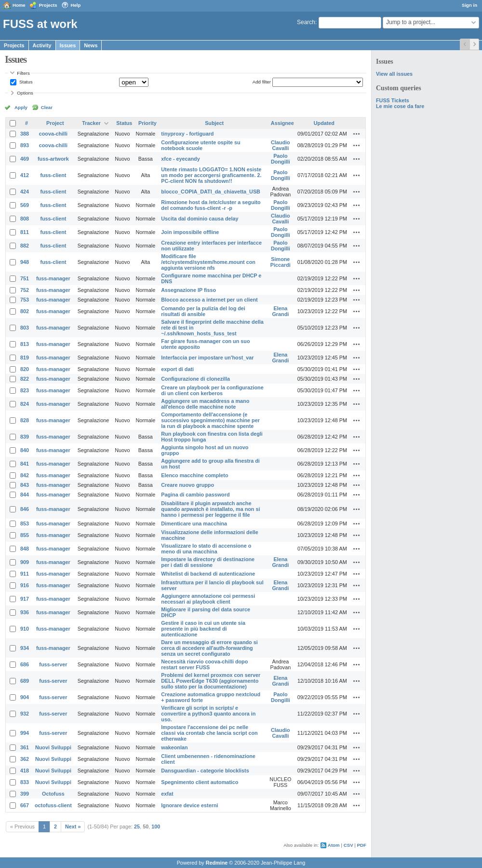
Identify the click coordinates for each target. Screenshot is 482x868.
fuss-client (53, 175)
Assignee (282, 123)
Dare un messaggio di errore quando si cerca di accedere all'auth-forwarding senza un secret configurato (209, 648)
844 (25, 495)
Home (19, 5)
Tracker (91, 123)
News (91, 45)
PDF (362, 845)
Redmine (217, 863)
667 (25, 805)
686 (25, 664)
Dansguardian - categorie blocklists (205, 771)
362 (25, 759)
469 (25, 159)
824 (25, 404)
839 (25, 437)
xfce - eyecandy (180, 159)
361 (25, 747)
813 (25, 344)
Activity (42, 45)
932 (25, 714)
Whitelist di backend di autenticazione (208, 574)
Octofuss (53, 794)
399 (25, 794)
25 (137, 827)
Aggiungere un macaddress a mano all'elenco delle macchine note (205, 404)
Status (25, 82)
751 (25, 278)
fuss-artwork (53, 159)
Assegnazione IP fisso (188, 290)
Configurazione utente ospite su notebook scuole (201, 145)
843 (25, 485)
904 (25, 697)
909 (25, 562)
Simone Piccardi (281, 262)
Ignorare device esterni (189, 805)
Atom (334, 845)
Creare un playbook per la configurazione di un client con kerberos (212, 390)
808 (25, 219)
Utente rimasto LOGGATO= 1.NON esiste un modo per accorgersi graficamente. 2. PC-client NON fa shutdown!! (211, 175)
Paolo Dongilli (281, 159)
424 (25, 192)
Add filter (262, 82)
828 (25, 420)
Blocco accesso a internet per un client (209, 300)
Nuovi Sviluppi (53, 747)
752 (25, 290)
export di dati (177, 369)
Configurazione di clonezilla (195, 379)
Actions (357, 134)
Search (306, 22)
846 (25, 509)
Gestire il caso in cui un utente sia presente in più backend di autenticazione (203, 629)
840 (25, 450)
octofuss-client (53, 805)
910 (25, 629)
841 (25, 464)
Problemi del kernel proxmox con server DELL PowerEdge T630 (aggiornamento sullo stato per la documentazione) (211, 681)
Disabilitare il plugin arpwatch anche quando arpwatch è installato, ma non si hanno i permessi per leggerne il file (210, 509)
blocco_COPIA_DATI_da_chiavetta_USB (211, 192)
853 (25, 524)
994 (25, 733)
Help (76, 5)
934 (25, 648)
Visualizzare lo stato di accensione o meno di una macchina (206, 549)
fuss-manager (53, 278)
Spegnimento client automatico (200, 782)
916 (25, 585)
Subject (214, 123)
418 (25, 771)
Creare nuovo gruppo (187, 485)
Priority (147, 123)
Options (25, 93)
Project (55, 123)
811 (25, 232)
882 (25, 246)
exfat (167, 794)
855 (25, 535)
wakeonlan (174, 747)
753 (25, 300)
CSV (348, 845)
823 (25, 390)
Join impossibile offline (190, 232)
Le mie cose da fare (400, 106)
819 (25, 358)
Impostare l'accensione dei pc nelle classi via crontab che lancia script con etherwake (209, 733)
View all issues (394, 74)
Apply (21, 107)
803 (25, 328)
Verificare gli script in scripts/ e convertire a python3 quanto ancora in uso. (208, 714)
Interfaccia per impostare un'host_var (207, 358)
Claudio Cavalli (281, 145)
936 (25, 612)
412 (25, 175)
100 (156, 827)
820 (25, 369)
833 (25, 782)
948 (25, 262)
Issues (68, 45)
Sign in (469, 5)
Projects (48, 5)
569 (25, 205)
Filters (23, 73)
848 (25, 549)
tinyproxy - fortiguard (187, 134)
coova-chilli (53, 134)
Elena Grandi (280, 311)
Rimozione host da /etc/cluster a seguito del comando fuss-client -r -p (211, 205)
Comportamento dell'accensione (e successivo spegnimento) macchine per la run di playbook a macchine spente (210, 420)
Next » (73, 827)
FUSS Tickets (393, 100)
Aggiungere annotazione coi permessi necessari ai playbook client (208, 599)
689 (25, 681)
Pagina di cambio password (195, 495)
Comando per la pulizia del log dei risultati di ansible (203, 311)
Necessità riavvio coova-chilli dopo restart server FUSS (204, 664)
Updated (324, 123)
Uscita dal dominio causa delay (200, 219)
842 (25, 475)
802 (25, 311)
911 (25, 574)
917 (25, 599)
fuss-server (53, 664)
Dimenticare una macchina (194, 524)
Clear (47, 107)
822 (25, 379)
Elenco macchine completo (194, 475)
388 (25, 134)
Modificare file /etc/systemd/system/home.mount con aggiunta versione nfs (208, 262)
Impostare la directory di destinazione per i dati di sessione (208, 562)
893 (25, 145)
